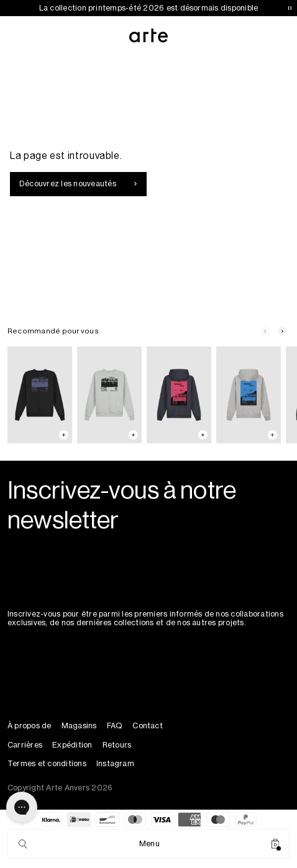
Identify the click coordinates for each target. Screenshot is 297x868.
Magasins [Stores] (79, 726)
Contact (148, 726)
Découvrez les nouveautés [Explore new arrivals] (78, 184)
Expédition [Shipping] (72, 745)
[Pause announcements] (290, 8)
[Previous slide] (265, 332)
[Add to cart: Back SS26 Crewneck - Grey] (133, 435)
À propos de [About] (30, 726)
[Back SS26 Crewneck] (40, 395)
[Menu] (149, 844)
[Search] (23, 844)
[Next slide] (282, 332)
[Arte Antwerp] (149, 36)
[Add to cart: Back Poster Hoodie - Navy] (203, 435)
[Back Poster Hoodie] (179, 395)
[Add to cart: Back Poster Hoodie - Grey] (272, 435)
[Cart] (275, 844)
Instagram (115, 764)
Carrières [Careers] (25, 745)
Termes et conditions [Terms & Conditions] (47, 764)
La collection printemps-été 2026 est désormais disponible (149, 8)
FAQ (115, 726)
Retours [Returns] (117, 745)
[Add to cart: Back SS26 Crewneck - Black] (64, 435)
